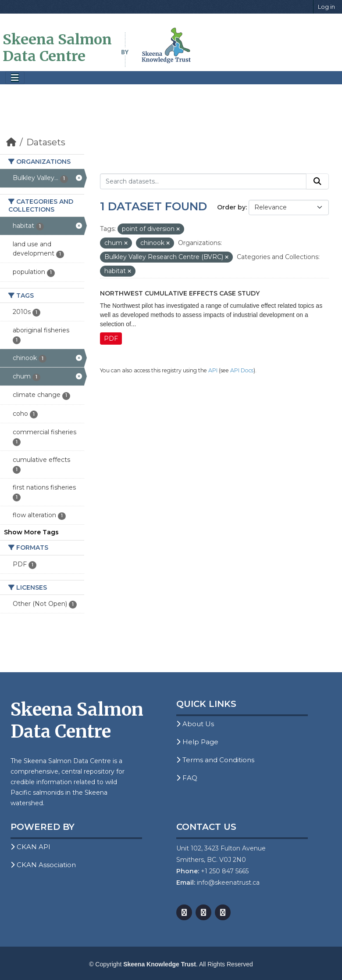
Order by (231, 207)
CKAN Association (43, 865)
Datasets (46, 142)
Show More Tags (31, 532)
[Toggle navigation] (15, 78)
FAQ (187, 778)
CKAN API (30, 847)
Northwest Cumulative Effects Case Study (180, 293)
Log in (326, 7)
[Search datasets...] (203, 181)
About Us (195, 724)
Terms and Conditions (215, 760)
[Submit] (317, 181)
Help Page (197, 742)
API (213, 370)
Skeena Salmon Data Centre (57, 48)
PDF (111, 339)
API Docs (242, 370)
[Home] (11, 142)
